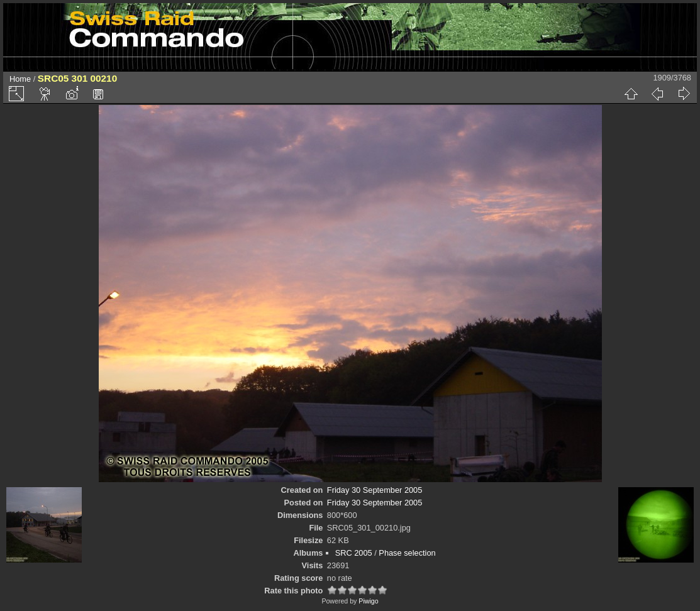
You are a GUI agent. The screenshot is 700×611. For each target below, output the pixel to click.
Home (20, 79)
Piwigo (368, 601)
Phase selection (407, 553)
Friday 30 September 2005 (375, 490)
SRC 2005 (354, 553)
